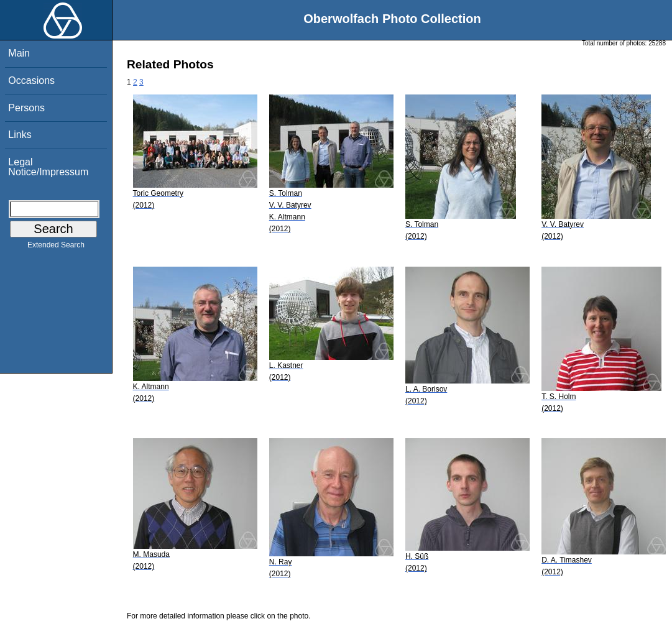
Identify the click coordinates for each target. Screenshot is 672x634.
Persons (26, 108)
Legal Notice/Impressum (48, 167)
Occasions (31, 80)
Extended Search (56, 247)
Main (19, 53)
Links (20, 135)
